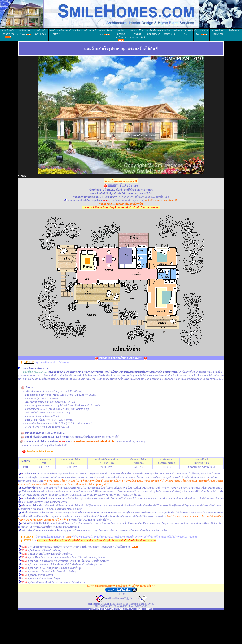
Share (22, 176)
